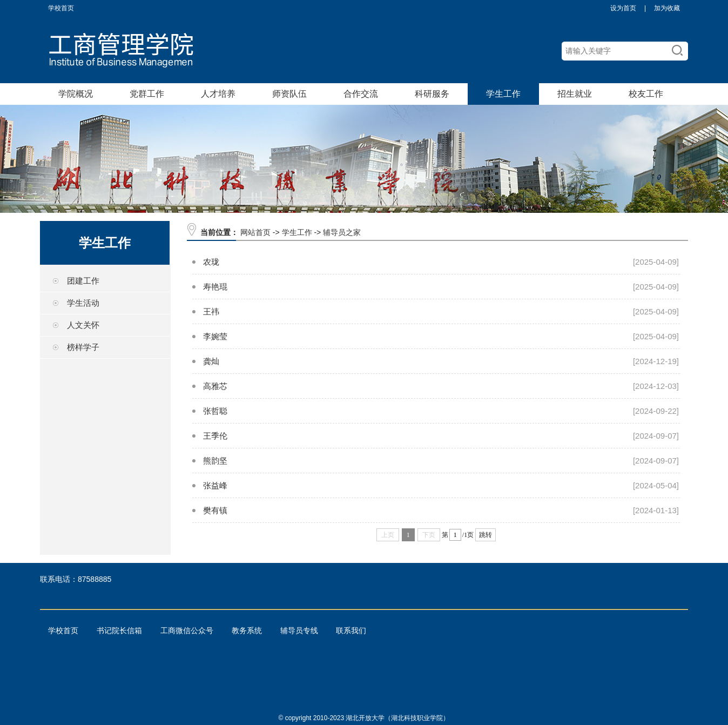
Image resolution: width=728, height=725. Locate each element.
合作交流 (361, 94)
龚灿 (211, 361)
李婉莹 (215, 336)
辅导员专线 (299, 630)
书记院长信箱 (119, 630)
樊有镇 (215, 510)
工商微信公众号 (187, 630)
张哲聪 (215, 411)
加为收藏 (667, 8)
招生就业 (575, 94)
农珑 (211, 262)
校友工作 (646, 94)
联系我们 (351, 630)
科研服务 (432, 94)
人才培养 (218, 94)
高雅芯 (215, 386)
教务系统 (247, 630)
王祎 (211, 311)
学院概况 (76, 94)
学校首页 (61, 8)
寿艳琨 (215, 287)
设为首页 (623, 8)
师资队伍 (289, 94)
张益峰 (215, 485)
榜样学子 (83, 347)
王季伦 (215, 436)
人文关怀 (83, 325)
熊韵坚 (215, 461)
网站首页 (255, 232)
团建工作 (83, 281)
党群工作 (147, 94)
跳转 (486, 535)
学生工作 (503, 94)
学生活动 (83, 303)
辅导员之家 (342, 232)
